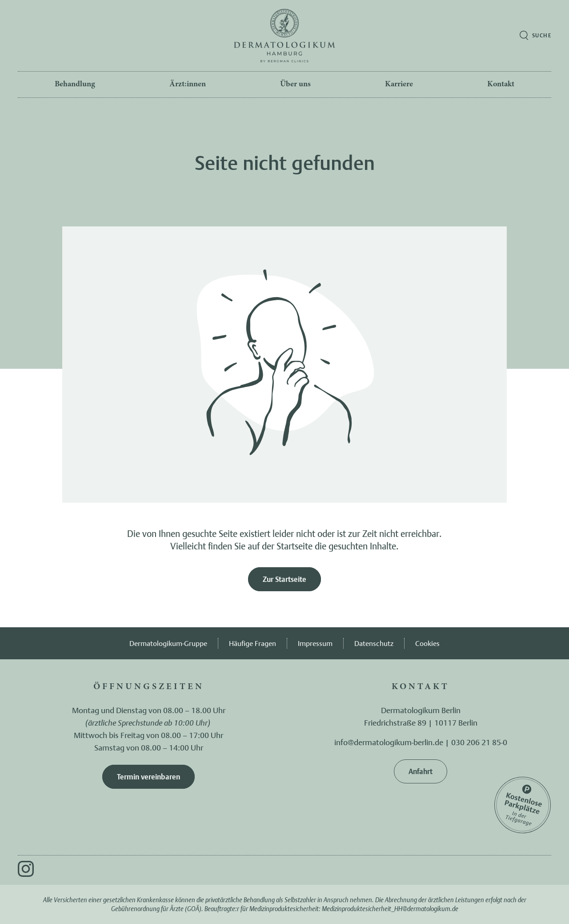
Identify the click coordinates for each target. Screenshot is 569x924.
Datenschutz (374, 643)
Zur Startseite (284, 579)
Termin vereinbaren (148, 777)
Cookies (427, 643)
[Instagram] (26, 869)
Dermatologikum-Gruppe (168, 643)
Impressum (315, 643)
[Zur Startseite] (284, 36)
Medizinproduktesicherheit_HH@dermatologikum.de (390, 909)
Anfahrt (421, 771)
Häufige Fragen (252, 643)
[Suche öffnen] (536, 36)
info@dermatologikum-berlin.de (389, 742)
